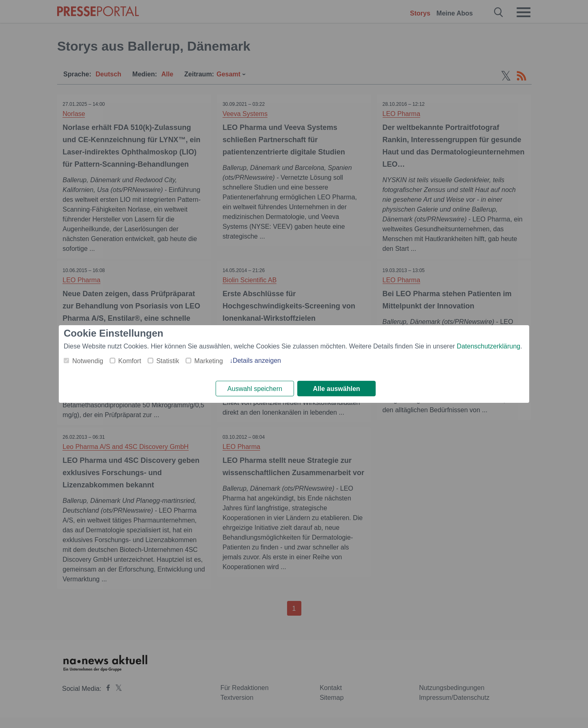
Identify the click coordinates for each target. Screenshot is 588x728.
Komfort (130, 361)
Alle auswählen (336, 389)
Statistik (168, 361)
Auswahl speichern (255, 389)
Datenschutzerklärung (489, 346)
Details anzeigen (257, 360)
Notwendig (88, 361)
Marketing (209, 361)
